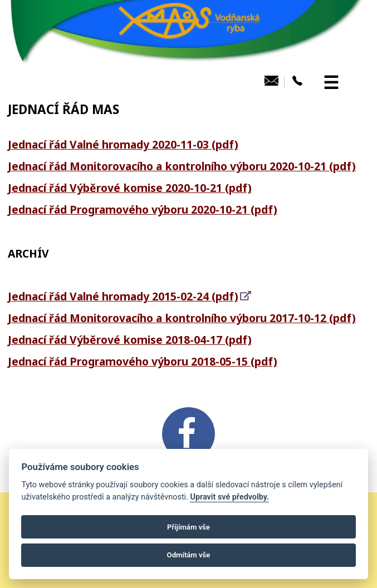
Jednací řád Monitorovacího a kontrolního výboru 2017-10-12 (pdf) (182, 318)
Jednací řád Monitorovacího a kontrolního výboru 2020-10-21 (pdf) (182, 166)
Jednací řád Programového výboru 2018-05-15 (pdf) (143, 361)
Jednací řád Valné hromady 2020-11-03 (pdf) (123, 144)
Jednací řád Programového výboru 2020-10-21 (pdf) (143, 209)
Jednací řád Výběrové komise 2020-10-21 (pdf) (130, 188)
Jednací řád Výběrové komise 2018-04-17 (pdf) (130, 340)
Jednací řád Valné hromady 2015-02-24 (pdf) (123, 296)
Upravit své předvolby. (229, 497)
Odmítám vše (189, 555)
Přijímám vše (188, 527)
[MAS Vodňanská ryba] (189, 65)
